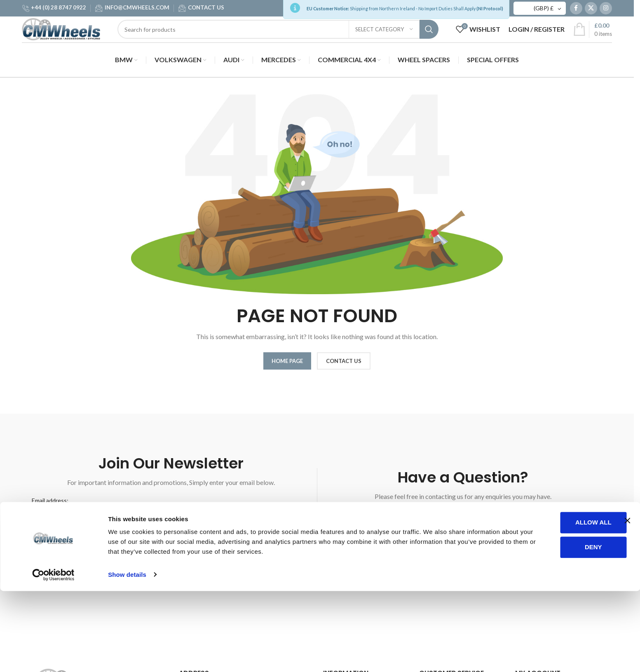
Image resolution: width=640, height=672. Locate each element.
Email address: (50, 504)
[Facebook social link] (576, 10)
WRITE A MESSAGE (463, 522)
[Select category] (384, 40)
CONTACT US (206, 9)
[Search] (284, 40)
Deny (552, 628)
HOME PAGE (287, 365)
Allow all (552, 604)
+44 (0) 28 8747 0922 (59, 9)
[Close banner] (627, 602)
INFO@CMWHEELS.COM (137, 9)
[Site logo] (67, 39)
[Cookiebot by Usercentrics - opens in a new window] (53, 656)
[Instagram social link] (606, 10)
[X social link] (591, 10)
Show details (127, 656)
